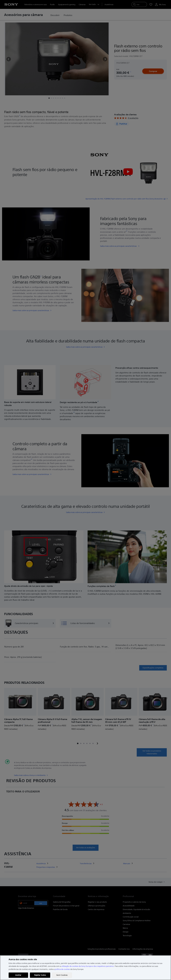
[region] (86, 968)
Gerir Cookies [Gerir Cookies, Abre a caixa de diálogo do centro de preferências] (62, 975)
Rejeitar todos (40, 975)
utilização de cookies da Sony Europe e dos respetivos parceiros (88, 966)
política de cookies (62, 969)
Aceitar (18, 975)
